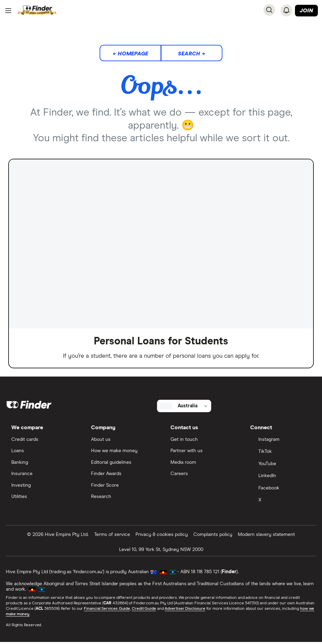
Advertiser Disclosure (185, 610)
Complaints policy (213, 536)
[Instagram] (280, 441)
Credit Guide (144, 610)
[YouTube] (280, 465)
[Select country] (184, 407)
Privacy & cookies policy (162, 536)
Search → (192, 54)
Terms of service (112, 536)
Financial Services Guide (107, 610)
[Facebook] (280, 490)
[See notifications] (286, 10)
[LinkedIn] (280, 478)
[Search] (269, 10)
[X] (280, 502)
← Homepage (130, 54)
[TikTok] (280, 454)
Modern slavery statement (266, 536)
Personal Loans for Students (161, 341)
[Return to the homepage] (37, 10)
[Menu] (8, 11)
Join (306, 11)
